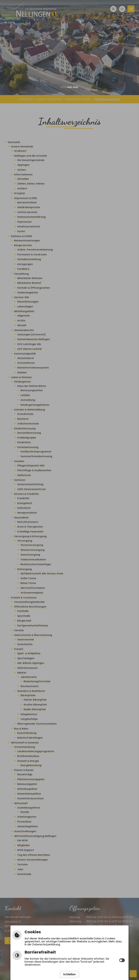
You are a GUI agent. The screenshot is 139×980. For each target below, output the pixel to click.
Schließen (69, 974)
